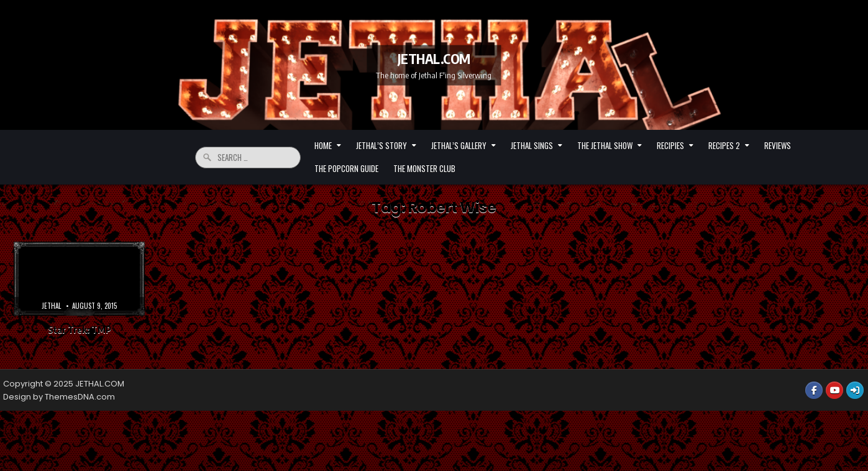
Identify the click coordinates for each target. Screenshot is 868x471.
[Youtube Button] (834, 390)
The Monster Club (424, 168)
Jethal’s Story (381, 145)
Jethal (51, 306)
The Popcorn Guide (346, 168)
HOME (323, 145)
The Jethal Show (605, 145)
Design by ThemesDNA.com (59, 397)
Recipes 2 (724, 145)
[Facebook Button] (814, 390)
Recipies (670, 145)
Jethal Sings (532, 145)
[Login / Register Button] (855, 390)
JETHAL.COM (434, 58)
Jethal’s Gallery (459, 145)
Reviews (778, 145)
